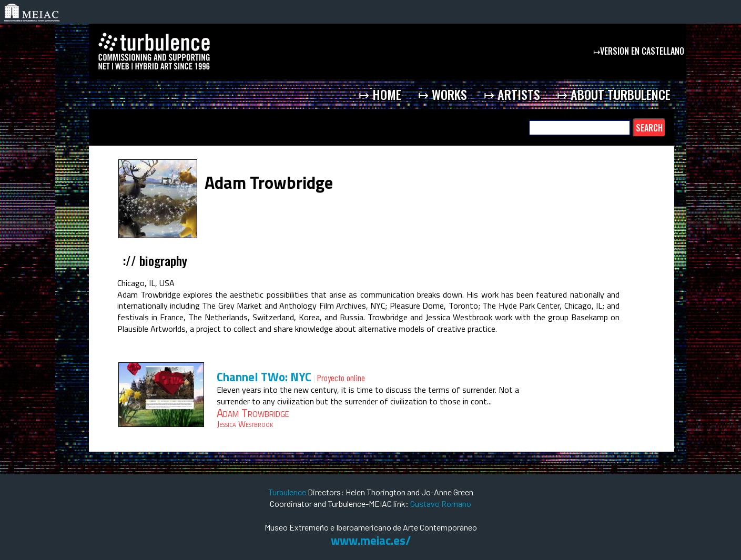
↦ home (380, 94)
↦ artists (512, 94)
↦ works (443, 94)
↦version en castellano (640, 51)
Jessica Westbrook (245, 424)
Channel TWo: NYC (264, 377)
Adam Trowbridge (253, 413)
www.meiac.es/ (371, 541)
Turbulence (288, 492)
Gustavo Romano (441, 503)
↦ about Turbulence (614, 94)
